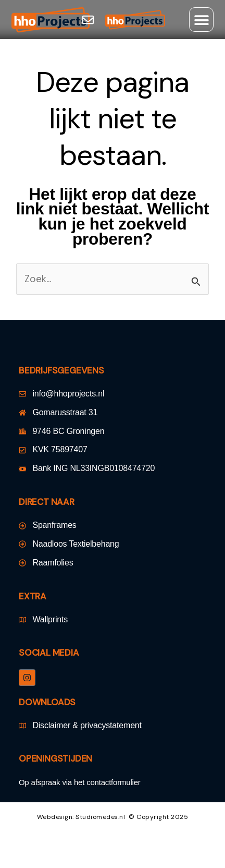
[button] (201, 20)
